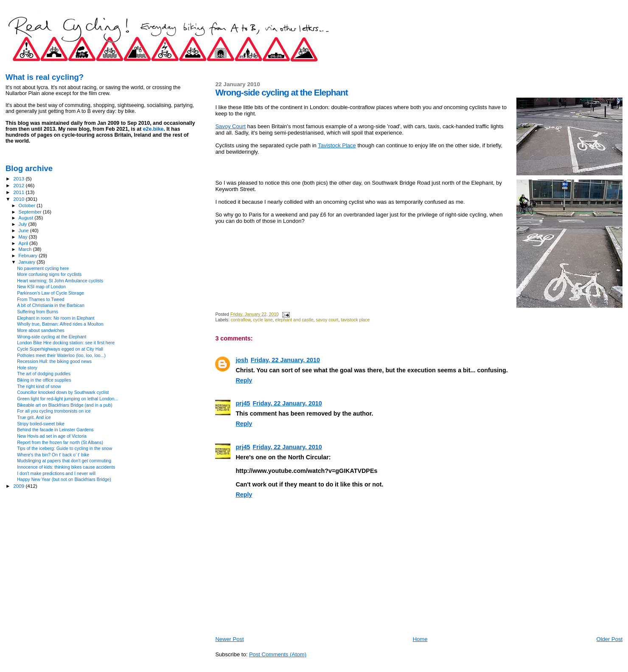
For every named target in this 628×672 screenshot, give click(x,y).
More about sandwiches (41, 330)
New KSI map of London (41, 287)
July (24, 224)
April (24, 243)
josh (242, 360)
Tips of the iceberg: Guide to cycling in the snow (64, 448)
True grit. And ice (34, 417)
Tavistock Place (337, 145)
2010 (19, 199)
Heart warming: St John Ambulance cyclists (60, 281)
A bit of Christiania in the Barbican (51, 305)
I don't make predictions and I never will (56, 473)
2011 (19, 192)
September (31, 212)
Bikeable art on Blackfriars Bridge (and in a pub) (65, 405)
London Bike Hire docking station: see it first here (66, 343)
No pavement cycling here (43, 268)
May (24, 237)
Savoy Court (230, 126)
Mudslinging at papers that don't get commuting (64, 461)
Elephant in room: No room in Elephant (56, 318)
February (29, 256)
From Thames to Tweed (41, 299)
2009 (19, 486)
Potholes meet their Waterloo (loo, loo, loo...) (61, 355)
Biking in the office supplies (44, 380)
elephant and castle (294, 320)
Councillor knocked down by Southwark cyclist (63, 392)
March (26, 249)
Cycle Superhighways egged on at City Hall (60, 349)
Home (420, 639)
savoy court (327, 320)
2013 (19, 179)
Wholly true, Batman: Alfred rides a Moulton (60, 324)
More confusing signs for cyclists (49, 274)
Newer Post (229, 639)
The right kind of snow (39, 386)
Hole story (27, 368)
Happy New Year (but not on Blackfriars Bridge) (64, 479)
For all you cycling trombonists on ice (54, 411)
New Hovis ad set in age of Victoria (52, 436)
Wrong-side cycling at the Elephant (52, 337)
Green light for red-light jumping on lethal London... (67, 399)
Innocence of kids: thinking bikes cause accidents (66, 467)
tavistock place (355, 320)
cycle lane (263, 320)
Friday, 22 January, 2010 (285, 360)
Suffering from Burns (38, 312)
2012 (19, 185)
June (24, 231)
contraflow (241, 320)
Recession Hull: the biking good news (54, 361)
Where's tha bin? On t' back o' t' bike (53, 455)
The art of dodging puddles (44, 374)
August (27, 218)
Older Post (610, 639)
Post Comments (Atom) (278, 654)
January (28, 262)
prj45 (243, 403)
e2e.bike (153, 129)
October (28, 205)
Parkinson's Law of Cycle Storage (50, 293)
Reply (244, 380)
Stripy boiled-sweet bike (41, 424)
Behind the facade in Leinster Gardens (55, 430)
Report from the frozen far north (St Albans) (60, 442)
